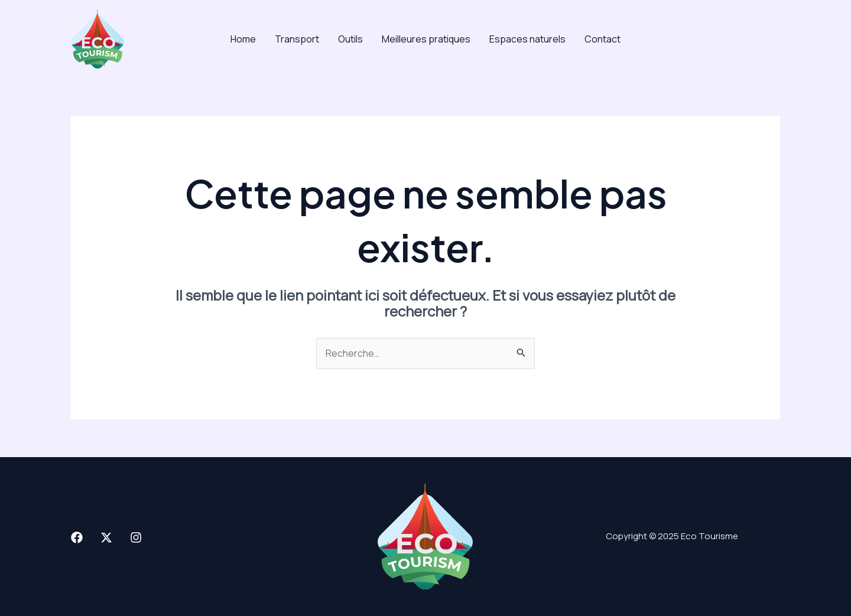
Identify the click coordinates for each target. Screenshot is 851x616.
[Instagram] (136, 537)
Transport (297, 39)
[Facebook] (77, 537)
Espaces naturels (527, 39)
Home (243, 39)
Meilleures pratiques (426, 39)
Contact (602, 39)
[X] (106, 537)
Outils (350, 39)
